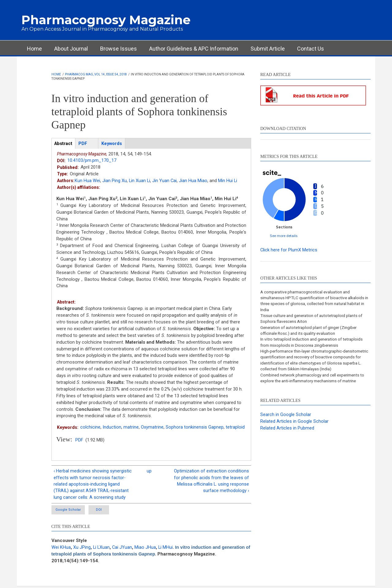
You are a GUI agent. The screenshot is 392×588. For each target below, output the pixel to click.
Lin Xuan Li (140, 181)
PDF (79, 440)
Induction (112, 427)
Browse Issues (119, 49)
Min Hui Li (229, 181)
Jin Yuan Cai (165, 181)
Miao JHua (146, 549)
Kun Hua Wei (87, 181)
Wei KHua (61, 549)
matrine (131, 427)
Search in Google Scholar (286, 423)
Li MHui (167, 549)
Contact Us (311, 49)
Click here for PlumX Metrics (289, 250)
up (149, 471)
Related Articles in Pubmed (287, 437)
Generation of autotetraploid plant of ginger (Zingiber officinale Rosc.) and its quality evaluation (312, 331)
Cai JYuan (123, 549)
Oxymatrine (152, 427)
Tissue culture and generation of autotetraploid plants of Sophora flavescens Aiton (315, 319)
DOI (106, 511)
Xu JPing (82, 549)
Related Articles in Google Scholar (294, 430)
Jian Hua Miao (194, 181)
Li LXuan (102, 549)
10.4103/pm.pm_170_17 (92, 161)
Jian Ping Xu (115, 181)
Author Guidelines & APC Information (194, 49)
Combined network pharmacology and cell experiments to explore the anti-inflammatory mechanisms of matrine (315, 386)
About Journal (71, 49)
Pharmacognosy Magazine (106, 20)
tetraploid (235, 427)
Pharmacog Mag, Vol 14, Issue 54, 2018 (96, 74)
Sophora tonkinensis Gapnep (195, 427)
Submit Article (268, 49)
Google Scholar (69, 511)
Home (34, 49)
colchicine (90, 427)
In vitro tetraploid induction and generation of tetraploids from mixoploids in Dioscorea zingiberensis (315, 344)
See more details (284, 236)
